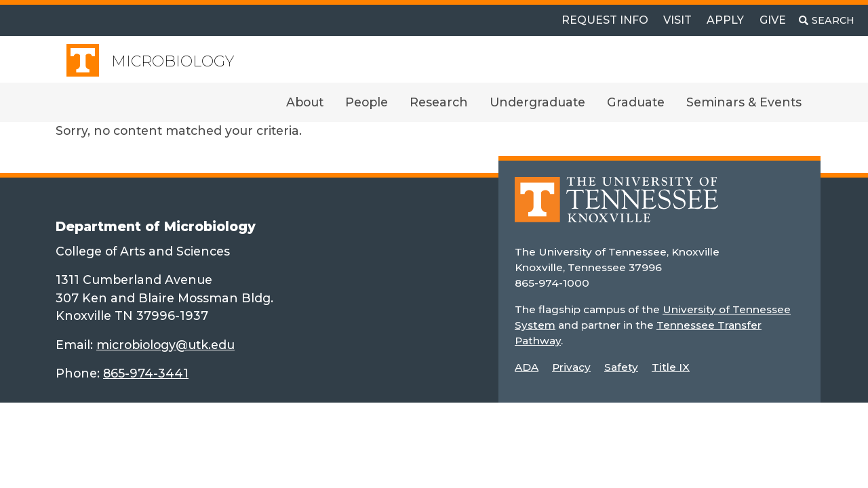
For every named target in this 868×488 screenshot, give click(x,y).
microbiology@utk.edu (165, 345)
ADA (527, 367)
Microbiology (173, 61)
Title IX (671, 367)
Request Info (605, 20)
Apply (725, 20)
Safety (621, 367)
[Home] (616, 209)
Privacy (571, 367)
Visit (677, 20)
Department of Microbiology (156, 226)
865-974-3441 (146, 373)
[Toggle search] (827, 20)
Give (773, 20)
